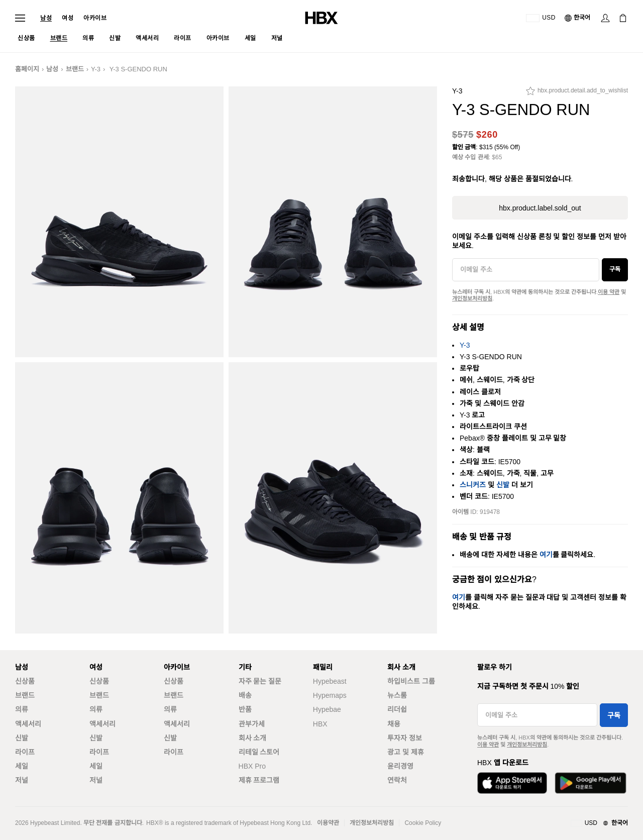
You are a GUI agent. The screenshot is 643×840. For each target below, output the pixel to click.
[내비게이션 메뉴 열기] (20, 18)
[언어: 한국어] (578, 18)
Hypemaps (330, 695)
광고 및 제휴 (406, 752)
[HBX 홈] (321, 17)
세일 (22, 766)
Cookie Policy (423, 823)
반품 (245, 709)
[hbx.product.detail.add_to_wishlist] (577, 93)
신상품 (25, 681)
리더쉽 (397, 709)
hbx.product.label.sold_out (540, 208)
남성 (46, 18)
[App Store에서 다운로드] (512, 783)
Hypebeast (330, 681)
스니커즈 (473, 485)
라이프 (25, 752)
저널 (22, 780)
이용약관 (328, 823)
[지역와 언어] (599, 823)
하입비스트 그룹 (411, 681)
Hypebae (327, 709)
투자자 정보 (405, 738)
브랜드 (75, 69)
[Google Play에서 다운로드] (591, 783)
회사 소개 (253, 738)
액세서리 (28, 724)
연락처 (397, 780)
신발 (503, 485)
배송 (245, 695)
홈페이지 (27, 69)
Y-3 (96, 69)
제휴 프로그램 (259, 780)
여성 (68, 18)
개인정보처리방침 (472, 298)
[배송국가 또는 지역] (541, 18)
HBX (320, 724)
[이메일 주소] (526, 270)
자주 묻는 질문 (260, 681)
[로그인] (605, 18)
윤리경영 (400, 766)
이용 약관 (609, 292)
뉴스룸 (397, 695)
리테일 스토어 (259, 752)
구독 (615, 269)
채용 (394, 724)
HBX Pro (252, 766)
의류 (22, 709)
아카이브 (95, 18)
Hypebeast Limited (55, 823)
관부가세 (252, 724)
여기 (546, 555)
